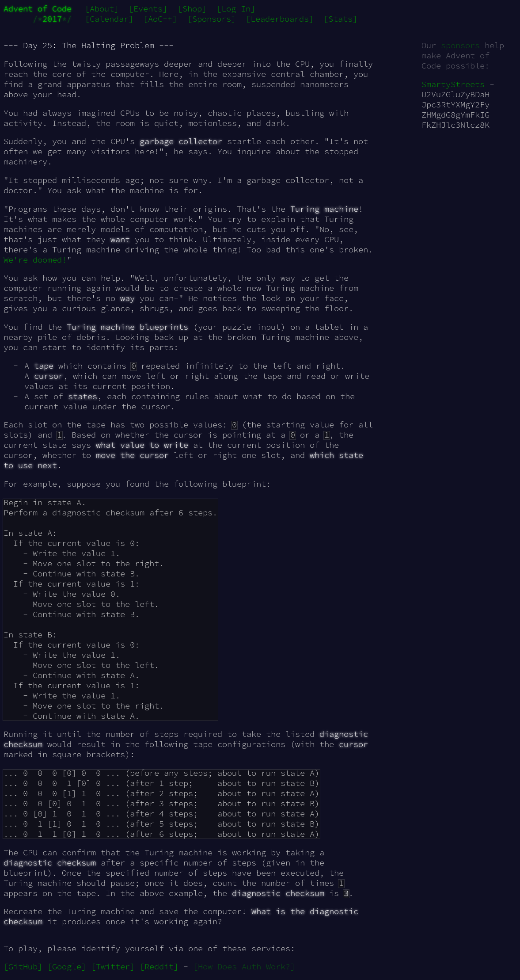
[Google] (67, 967)
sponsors (460, 45)
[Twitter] (113, 967)
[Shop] (192, 9)
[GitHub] (23, 967)
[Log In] (236, 9)
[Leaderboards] (280, 19)
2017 (52, 19)
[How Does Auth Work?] (244, 967)
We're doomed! (35, 260)
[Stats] (340, 19)
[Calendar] (109, 19)
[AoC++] (160, 19)
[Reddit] (159, 967)
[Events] (148, 9)
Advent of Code (38, 9)
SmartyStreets (453, 84)
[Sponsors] (212, 19)
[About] (102, 9)
